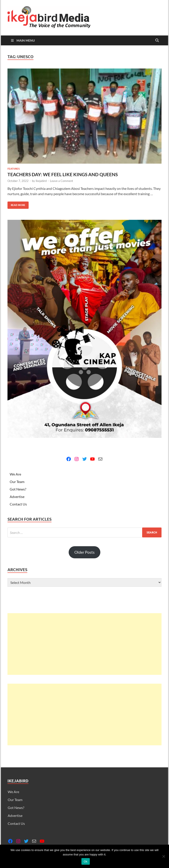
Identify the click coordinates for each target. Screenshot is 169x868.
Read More (16, 204)
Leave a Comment (62, 181)
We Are (15, 474)
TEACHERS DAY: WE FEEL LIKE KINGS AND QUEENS (63, 174)
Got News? (18, 489)
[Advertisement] (84, 644)
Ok (85, 862)
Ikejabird (41, 181)
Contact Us (18, 504)
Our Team (17, 482)
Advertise (17, 497)
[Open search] (157, 41)
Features (14, 169)
